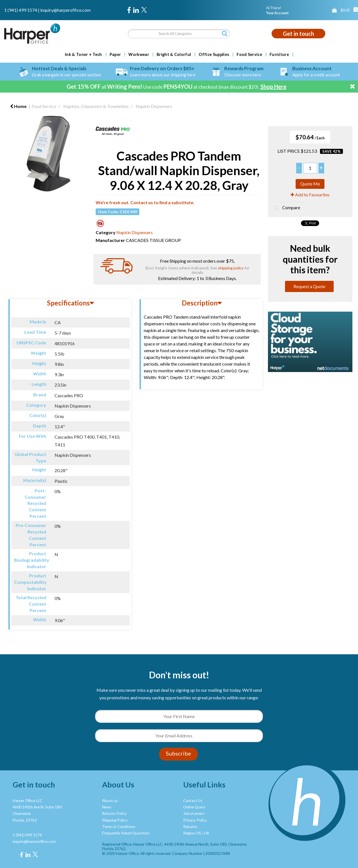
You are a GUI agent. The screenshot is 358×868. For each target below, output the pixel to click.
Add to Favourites (310, 195)
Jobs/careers (194, 813)
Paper (115, 55)
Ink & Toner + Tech (83, 55)
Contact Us (193, 801)
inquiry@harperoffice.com (65, 10)
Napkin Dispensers (154, 106)
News (107, 807)
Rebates (190, 827)
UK (207, 833)
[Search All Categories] (179, 34)
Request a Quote (309, 286)
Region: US (192, 833)
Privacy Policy (195, 820)
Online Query (194, 807)
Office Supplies (214, 55)
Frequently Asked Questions (126, 833)
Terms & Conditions (119, 827)
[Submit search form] (225, 33)
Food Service (249, 55)
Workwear (139, 55)
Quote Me (310, 184)
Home (18, 106)
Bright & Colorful (174, 55)
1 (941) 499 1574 (21, 10)
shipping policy (231, 268)
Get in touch (298, 34)
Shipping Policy (115, 820)
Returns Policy (114, 813)
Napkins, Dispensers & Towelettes (96, 106)
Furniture (279, 55)
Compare (286, 208)
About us (110, 801)
